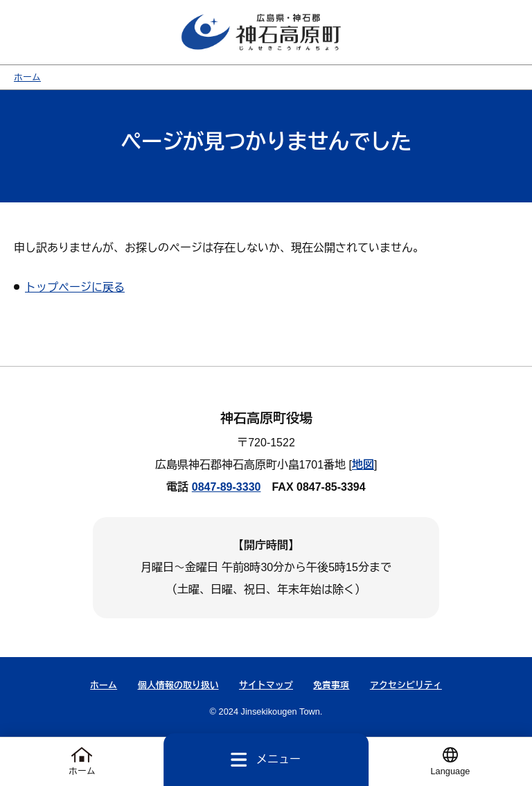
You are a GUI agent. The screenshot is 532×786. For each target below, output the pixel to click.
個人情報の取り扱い (178, 685)
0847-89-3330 (227, 487)
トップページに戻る (75, 287)
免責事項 (331, 685)
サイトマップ (266, 685)
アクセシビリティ (406, 685)
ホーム (27, 77)
